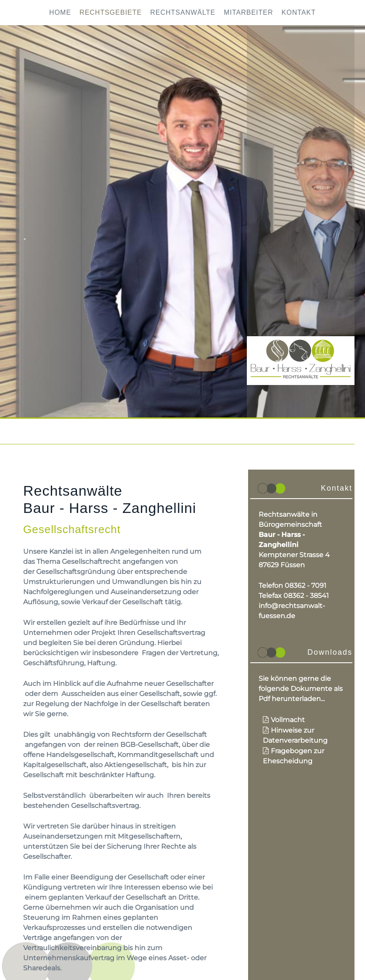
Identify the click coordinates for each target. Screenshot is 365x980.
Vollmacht (288, 720)
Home (60, 12)
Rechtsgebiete (111, 12)
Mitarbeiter (248, 12)
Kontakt (299, 12)
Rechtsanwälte (183, 12)
